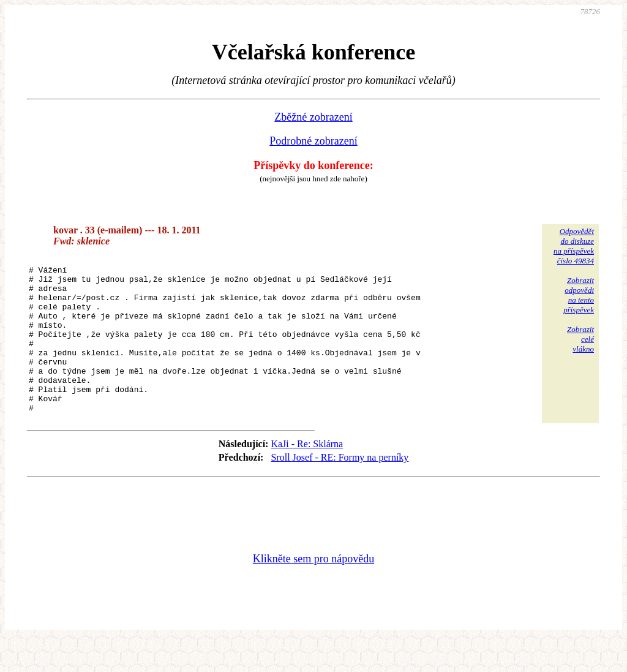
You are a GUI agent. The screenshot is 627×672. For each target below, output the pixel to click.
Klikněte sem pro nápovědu (313, 590)
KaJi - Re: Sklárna (307, 475)
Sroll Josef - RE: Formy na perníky (340, 489)
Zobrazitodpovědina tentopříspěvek (579, 295)
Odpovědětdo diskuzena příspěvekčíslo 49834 (574, 246)
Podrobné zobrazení (313, 141)
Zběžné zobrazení (313, 117)
